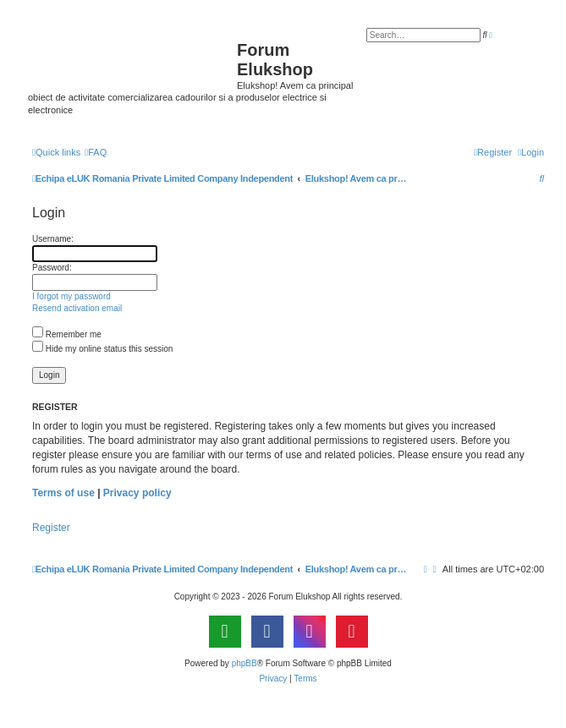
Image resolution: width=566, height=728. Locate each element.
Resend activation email (77, 308)
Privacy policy (137, 493)
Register (51, 528)
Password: (52, 268)
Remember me (67, 334)
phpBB (245, 663)
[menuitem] (96, 152)
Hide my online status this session (102, 349)
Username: (53, 239)
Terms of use (63, 493)
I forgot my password (71, 296)
